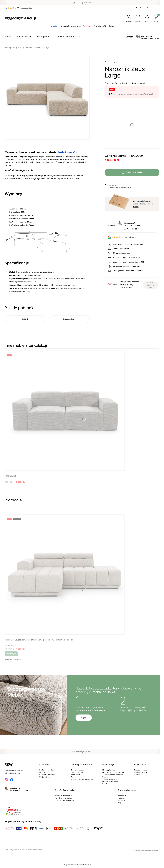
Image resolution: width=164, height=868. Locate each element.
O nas (149, 8)
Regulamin (106, 777)
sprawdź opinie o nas (151, 285)
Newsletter (122, 796)
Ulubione (137, 775)
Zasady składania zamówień (113, 775)
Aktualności (140, 8)
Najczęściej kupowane (70, 26)
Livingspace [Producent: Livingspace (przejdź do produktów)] (116, 62)
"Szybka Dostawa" (66, 152)
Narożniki (28, 48)
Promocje (88, 26)
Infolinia (112, 226)
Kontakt (129, 37)
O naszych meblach (78, 770)
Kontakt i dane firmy (47, 770)
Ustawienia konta (140, 772)
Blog (120, 803)
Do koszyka (11, 654)
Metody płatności (109, 770)
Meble (20, 48)
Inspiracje (122, 801)
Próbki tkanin (76, 775)
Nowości (54, 26)
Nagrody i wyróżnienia (47, 775)
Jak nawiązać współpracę (65, 801)
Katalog (121, 798)
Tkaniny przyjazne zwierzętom (82, 779)
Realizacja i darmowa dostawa (114, 772)
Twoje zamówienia (140, 770)
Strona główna (10, 48)
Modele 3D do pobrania (63, 796)
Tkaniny (74, 777)
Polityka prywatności (110, 782)
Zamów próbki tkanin (104, 26)
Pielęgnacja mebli (77, 772)
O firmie (42, 772)
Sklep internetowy (77, 865)
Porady (105, 784)
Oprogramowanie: (145, 851)
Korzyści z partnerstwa (63, 798)
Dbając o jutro (45, 777)
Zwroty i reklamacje (110, 779)
